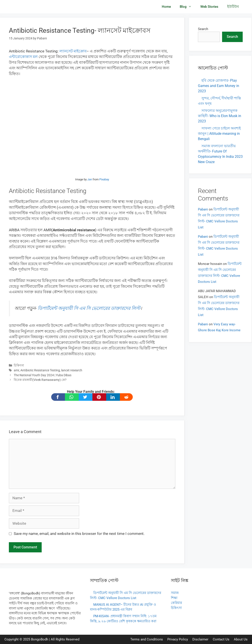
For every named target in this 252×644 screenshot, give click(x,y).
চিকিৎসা (19, 365)
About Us (241, 639)
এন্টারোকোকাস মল (23, 57)
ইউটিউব (233, 7)
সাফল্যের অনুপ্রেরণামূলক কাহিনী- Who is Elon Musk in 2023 (220, 116)
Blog (188, 7)
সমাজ (175, 593)
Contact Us (221, 639)
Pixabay (104, 179)
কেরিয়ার (176, 603)
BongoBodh (40, 639)
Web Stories (209, 7)
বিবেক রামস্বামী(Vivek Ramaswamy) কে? (40, 380)
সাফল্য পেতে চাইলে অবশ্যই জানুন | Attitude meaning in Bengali (219, 134)
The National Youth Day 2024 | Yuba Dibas (43, 375)
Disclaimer (200, 639)
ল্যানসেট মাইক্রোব (73, 51)
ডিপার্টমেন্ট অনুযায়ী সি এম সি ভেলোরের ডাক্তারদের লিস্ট (89, 308)
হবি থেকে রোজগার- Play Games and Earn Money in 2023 (219, 86)
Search (203, 29)
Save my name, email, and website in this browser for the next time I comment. (79, 534)
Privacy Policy (178, 639)
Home (166, 7)
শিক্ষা (174, 598)
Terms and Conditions (147, 639)
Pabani (203, 209)
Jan (90, 179)
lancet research (72, 370)
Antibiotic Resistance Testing (40, 370)
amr (16, 370)
